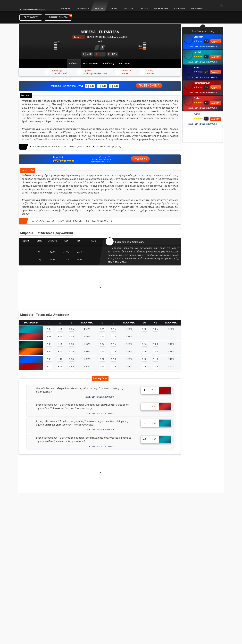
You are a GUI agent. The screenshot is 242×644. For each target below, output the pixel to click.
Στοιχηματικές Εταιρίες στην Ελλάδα (146, 542)
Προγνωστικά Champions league (92, 563)
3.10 (60, 359)
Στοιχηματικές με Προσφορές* (142, 553)
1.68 (102, 337)
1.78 (156, 359)
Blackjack (182, 563)
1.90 (144, 352)
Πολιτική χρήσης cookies (110, 624)
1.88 (144, 329)
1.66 (102, 344)
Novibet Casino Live (187, 579)
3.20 (60, 352)
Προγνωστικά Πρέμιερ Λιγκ (89, 584)
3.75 (71, 352)
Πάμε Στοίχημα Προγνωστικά (90, 542)
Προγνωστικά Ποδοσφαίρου (89, 548)
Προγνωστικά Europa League (90, 568)
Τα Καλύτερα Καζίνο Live (190, 553)
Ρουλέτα (182, 558)
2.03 (49, 337)
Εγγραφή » (140, 159)
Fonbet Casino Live (187, 595)
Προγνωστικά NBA (84, 558)
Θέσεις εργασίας (135, 624)
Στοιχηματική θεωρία (35, 574)
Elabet (197, 68)
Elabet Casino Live (187, 584)
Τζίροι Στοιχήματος (34, 579)
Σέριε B (78, 37)
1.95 (144, 344)
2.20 (114, 337)
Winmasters (199, 130)
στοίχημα (42, 10)
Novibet (197, 52)
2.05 (49, 344)
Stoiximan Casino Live (189, 574)
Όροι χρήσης (87, 624)
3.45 (71, 367)
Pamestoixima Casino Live (191, 590)
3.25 (100, 54)
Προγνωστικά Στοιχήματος (38, 542)
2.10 (87, 54)
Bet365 (197, 114)
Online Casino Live (187, 542)
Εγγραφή (202, 503)
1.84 (156, 367)
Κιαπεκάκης (138, 242)
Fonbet (197, 98)
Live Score (29, 568)
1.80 (156, 344)
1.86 (156, 329)
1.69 (102, 329)
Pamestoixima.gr (202, 83)
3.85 (71, 329)
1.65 (102, 352)
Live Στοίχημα (30, 563)
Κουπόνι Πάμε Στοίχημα (36, 548)
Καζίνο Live (183, 548)
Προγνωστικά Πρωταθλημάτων (40, 558)
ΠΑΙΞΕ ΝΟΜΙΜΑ (149, 86)
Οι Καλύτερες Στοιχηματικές (142, 548)
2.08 (49, 329)
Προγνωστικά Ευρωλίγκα (88, 574)
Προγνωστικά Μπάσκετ (87, 553)
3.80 (71, 344)
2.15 (114, 329)
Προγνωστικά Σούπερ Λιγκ (89, 579)
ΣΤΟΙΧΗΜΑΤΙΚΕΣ (147, 535)
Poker (180, 568)
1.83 (156, 352)
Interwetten (199, 145)
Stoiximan (198, 37)
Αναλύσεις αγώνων (34, 553)
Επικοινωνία (153, 624)
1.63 (102, 359)
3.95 (113, 54)
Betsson (198, 160)
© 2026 (73, 624)
